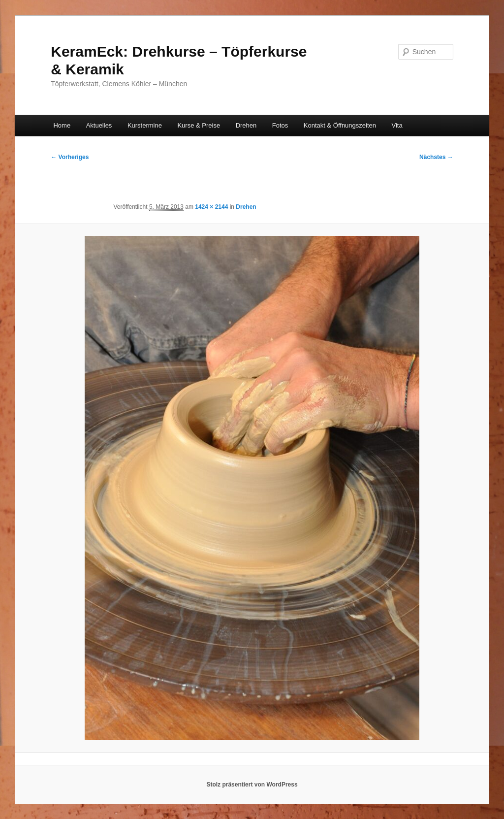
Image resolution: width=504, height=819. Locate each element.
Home (62, 125)
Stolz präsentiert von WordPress (252, 785)
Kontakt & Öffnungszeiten (340, 125)
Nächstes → (436, 157)
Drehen (246, 125)
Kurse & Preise (199, 125)
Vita (397, 125)
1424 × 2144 (211, 207)
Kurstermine (145, 125)
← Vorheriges (70, 157)
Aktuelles (99, 125)
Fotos (280, 125)
